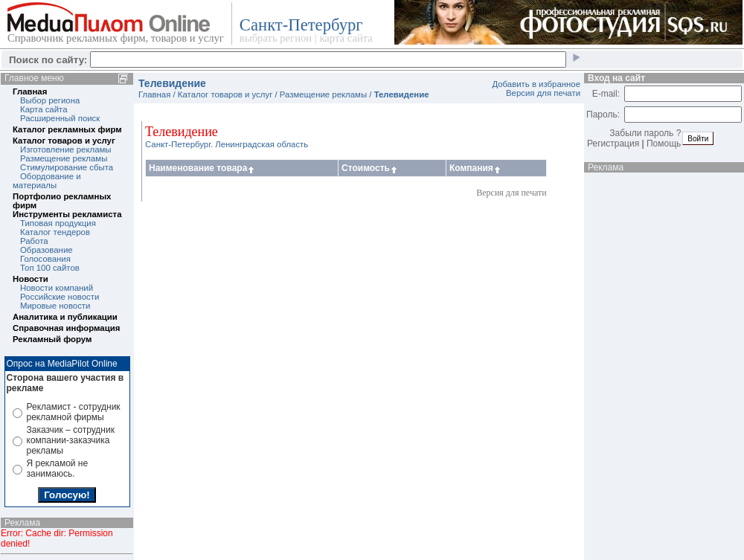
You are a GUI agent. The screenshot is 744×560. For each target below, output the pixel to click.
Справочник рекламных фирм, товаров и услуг (116, 38)
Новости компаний (57, 288)
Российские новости (60, 297)
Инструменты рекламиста (67, 214)
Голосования (45, 259)
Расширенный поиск (60, 118)
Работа (34, 241)
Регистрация (613, 144)
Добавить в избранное (536, 84)
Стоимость (370, 168)
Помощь (664, 144)
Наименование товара (202, 168)
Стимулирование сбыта (67, 167)
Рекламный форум (52, 339)
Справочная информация (66, 328)
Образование (46, 250)
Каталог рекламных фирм (67, 129)
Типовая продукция (58, 223)
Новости (31, 279)
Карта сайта (44, 109)
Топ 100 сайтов (50, 268)
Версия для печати (543, 93)
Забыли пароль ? (645, 133)
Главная (30, 91)
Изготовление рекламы (66, 149)
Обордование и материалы (47, 181)
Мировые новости (55, 306)
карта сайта (346, 38)
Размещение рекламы (64, 158)
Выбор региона (50, 100)
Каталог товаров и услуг (64, 141)
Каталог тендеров (55, 232)
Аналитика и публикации (65, 317)
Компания (476, 168)
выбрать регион (276, 38)
